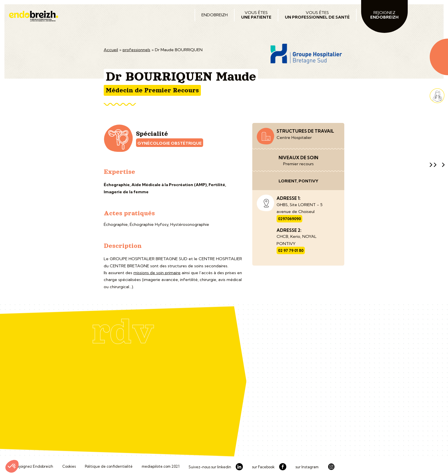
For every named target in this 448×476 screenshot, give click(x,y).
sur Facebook (263, 467)
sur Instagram (307, 467)
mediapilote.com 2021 (161, 467)
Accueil (111, 50)
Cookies (69, 467)
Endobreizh (215, 15)
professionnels (136, 50)
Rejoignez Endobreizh (34, 467)
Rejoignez (384, 15)
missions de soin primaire (157, 273)
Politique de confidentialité (109, 467)
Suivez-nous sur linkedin (210, 467)
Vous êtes (256, 15)
